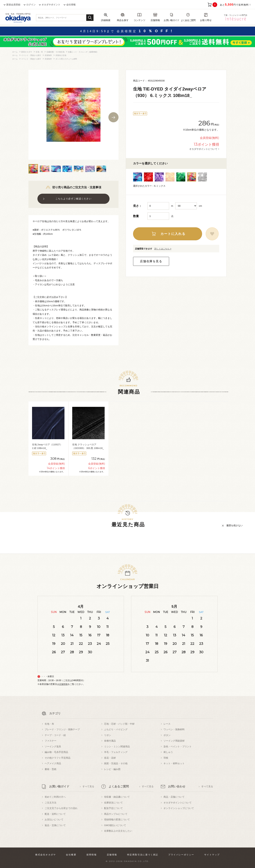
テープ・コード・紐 (55, 735)
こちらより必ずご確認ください (73, 199)
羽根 (166, 758)
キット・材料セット (174, 763)
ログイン (31, 5)
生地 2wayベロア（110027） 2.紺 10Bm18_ (47, 446)
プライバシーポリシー (181, 855)
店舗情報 (63, 684)
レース (167, 724)
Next (113, 117)
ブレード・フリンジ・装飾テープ (62, 729)
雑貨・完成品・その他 (116, 763)
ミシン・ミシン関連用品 (117, 747)
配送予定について (113, 808)
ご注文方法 (51, 803)
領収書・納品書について (117, 797)
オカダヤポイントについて (178, 803)
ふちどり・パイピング (116, 729)
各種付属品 (110, 741)
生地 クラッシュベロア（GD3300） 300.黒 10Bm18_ (88, 446)
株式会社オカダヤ (46, 855)
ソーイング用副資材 (174, 741)
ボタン (167, 735)
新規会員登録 (13, 5)
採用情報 (92, 855)
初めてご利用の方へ (55, 797)
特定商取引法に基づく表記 (143, 855)
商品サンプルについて (116, 814)
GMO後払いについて (115, 825)
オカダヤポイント (51, 5)
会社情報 (71, 5)
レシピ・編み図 (112, 769)
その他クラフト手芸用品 (58, 758)
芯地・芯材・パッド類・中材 (119, 724)
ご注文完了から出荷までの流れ (61, 808)
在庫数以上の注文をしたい (118, 831)
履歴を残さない (235, 525)
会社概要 (71, 855)
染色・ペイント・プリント (178, 747)
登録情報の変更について (117, 820)
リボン (108, 735)
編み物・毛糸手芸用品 (56, 752)
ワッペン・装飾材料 (174, 729)
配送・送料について (55, 814)
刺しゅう (168, 752)
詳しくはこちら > (163, 249)
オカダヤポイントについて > (204, 149)
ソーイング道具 (53, 747)
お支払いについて (54, 820)
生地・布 (49, 724)
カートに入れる (173, 234)
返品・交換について (55, 825)
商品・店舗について (174, 797)
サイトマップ (212, 855)
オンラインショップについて (179, 808)
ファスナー (51, 741)
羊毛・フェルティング (116, 752)
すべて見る (88, 786)
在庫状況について (113, 803)
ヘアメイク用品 (53, 763)
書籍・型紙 (51, 769)
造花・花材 (110, 758)
